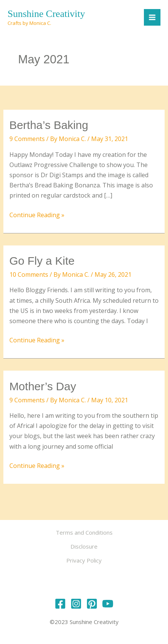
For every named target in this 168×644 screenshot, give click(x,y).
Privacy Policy (84, 560)
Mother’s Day (43, 386)
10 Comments (29, 274)
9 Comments (27, 139)
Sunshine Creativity (46, 14)
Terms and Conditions (84, 532)
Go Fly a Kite (42, 261)
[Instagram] (76, 604)
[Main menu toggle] (152, 17)
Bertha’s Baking (49, 125)
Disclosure (84, 546)
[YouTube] (108, 604)
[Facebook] (60, 604)
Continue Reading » (37, 215)
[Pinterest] (92, 604)
